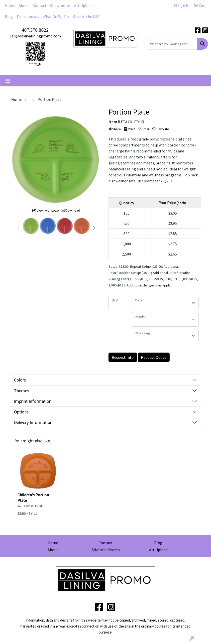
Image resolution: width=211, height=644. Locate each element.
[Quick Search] (171, 44)
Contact (40, 5)
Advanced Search (106, 550)
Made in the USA (86, 16)
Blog (9, 16)
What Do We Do (56, 16)
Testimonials (28, 16)
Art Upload (83, 5)
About (24, 5)
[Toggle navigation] (8, 81)
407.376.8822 (35, 30)
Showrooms (60, 5)
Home (10, 5)
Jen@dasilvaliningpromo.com (35, 36)
